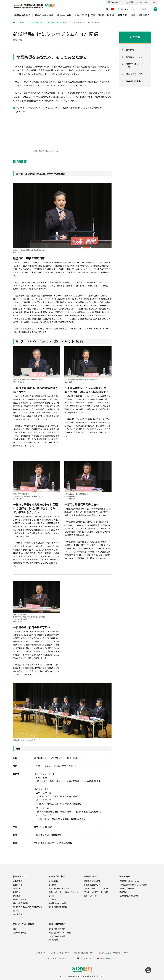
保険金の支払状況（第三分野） (97, 892)
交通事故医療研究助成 (129, 896)
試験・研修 (125, 876)
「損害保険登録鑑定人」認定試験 (133, 885)
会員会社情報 (90, 876)
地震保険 (17, 892)
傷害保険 (17, 896)
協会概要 (52, 885)
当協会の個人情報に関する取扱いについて (113, 953)
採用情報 (52, 899)
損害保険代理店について (129, 881)
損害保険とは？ (20, 876)
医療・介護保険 (20, 899)
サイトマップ (41, 953)
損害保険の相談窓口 (57, 929)
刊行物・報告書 (20, 933)
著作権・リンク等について (60, 953)
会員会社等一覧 (90, 896)
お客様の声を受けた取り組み (96, 888)
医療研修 (123, 892)
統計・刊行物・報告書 (24, 924)
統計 (15, 929)
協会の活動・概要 (57, 876)
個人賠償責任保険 (20, 903)
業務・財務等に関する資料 (60, 888)
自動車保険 (18, 885)
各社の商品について (92, 885)
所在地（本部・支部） (58, 903)
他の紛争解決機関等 (57, 936)
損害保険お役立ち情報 (58, 907)
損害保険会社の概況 (92, 881)
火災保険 (17, 888)
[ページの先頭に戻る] (148, 970)
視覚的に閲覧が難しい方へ (84, 953)
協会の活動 (53, 881)
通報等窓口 (53, 940)
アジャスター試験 (127, 888)
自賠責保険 (18, 881)
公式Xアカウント (86, 959)
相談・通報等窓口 (57, 924)
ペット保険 (18, 914)
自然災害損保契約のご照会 (60, 933)
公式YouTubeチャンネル (109, 959)
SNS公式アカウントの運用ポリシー (59, 959)
